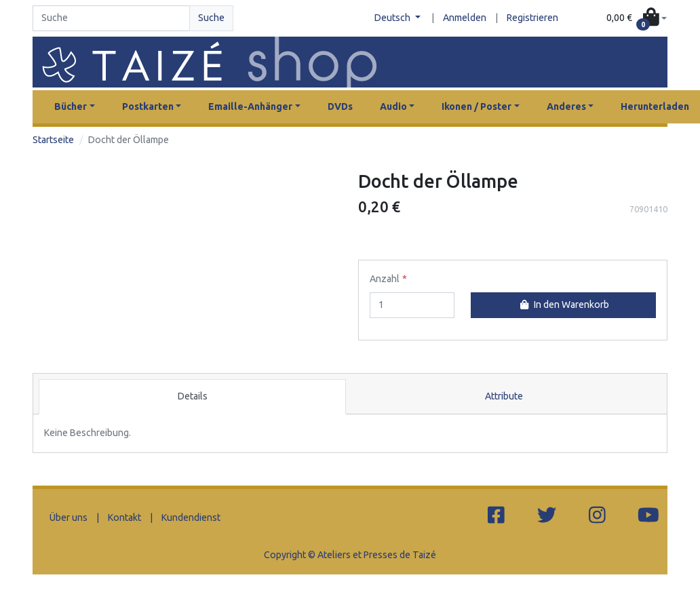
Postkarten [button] (148, 106)
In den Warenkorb (563, 305)
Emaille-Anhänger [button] (250, 106)
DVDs (340, 106)
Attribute (504, 396)
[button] (637, 18)
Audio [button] (393, 106)
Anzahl (385, 279)
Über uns (69, 517)
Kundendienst (191, 517)
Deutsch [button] (393, 18)
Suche (211, 18)
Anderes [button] (566, 106)
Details (193, 396)
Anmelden (465, 18)
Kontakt (124, 517)
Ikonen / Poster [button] (477, 106)
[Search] (111, 18)
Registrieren (532, 18)
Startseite (53, 140)
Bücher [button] (71, 106)
